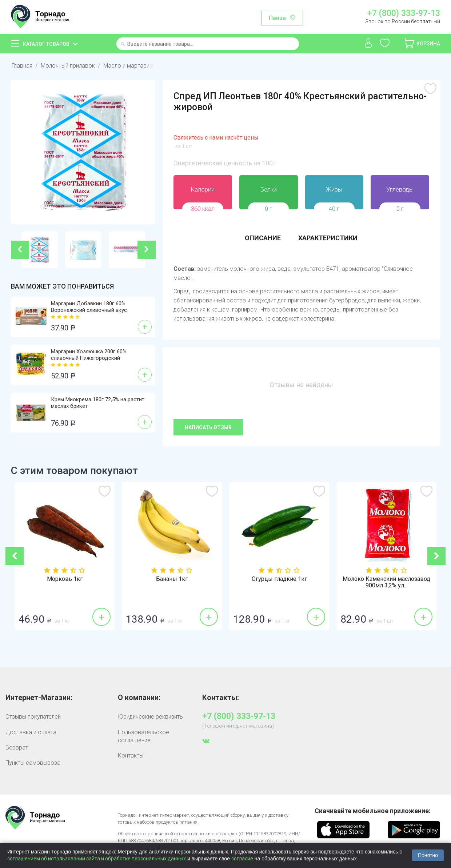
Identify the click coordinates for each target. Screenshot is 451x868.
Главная (22, 66)
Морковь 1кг (172, 579)
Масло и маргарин (128, 66)
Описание (263, 238)
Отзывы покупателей (33, 717)
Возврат (17, 748)
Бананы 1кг (279, 579)
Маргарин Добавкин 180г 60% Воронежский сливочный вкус (89, 307)
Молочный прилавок (68, 66)
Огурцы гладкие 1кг (387, 579)
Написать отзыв (208, 427)
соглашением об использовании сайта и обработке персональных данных (97, 859)
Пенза (277, 18)
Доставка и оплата (31, 732)
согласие (242, 859)
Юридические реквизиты (151, 717)
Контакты (131, 756)
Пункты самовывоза (33, 763)
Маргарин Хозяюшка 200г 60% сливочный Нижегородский (89, 355)
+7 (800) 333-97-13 (404, 13)
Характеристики (328, 238)
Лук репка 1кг (65, 579)
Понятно (428, 855)
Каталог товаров (46, 44)
